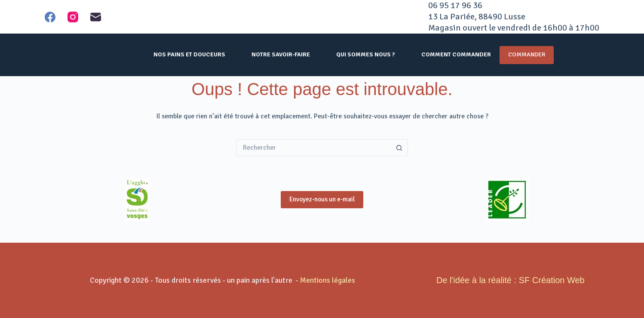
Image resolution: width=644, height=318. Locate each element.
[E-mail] (96, 17)
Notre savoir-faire (281, 54)
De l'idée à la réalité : (476, 280)
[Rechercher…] (313, 148)
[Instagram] (73, 17)
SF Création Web (552, 280)
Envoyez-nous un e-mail (322, 199)
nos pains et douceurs (189, 54)
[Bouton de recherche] (399, 148)
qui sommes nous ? (366, 54)
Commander (527, 54)
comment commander (456, 54)
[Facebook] (50, 17)
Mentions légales (328, 280)
